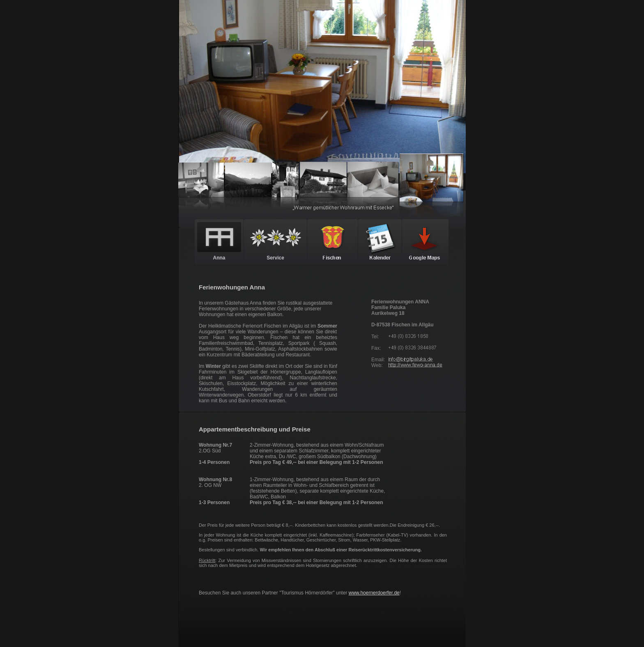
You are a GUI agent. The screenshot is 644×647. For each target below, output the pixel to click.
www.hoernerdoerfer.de (374, 593)
